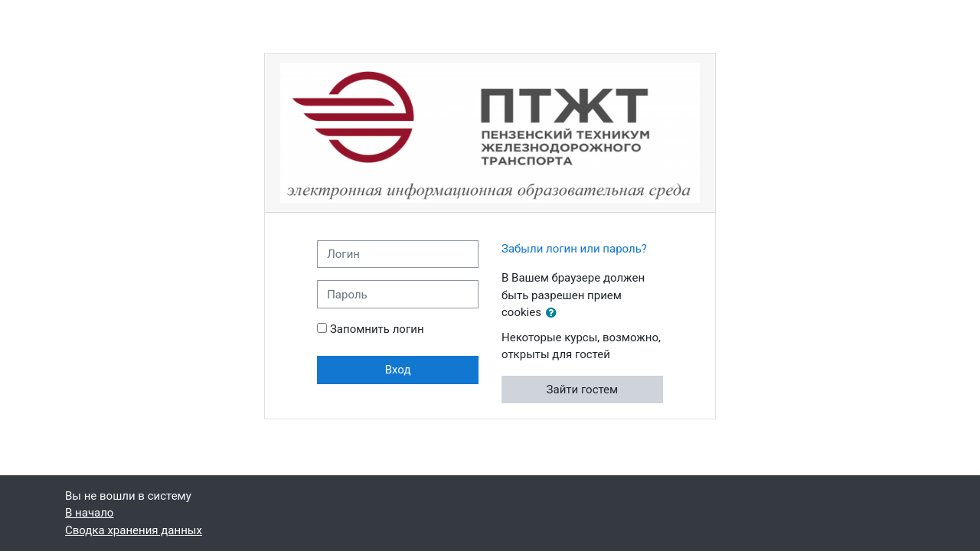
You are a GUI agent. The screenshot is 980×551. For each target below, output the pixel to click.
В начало (89, 513)
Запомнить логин (377, 329)
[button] (554, 313)
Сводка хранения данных (134, 530)
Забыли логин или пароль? (574, 249)
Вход (398, 370)
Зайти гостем (583, 390)
